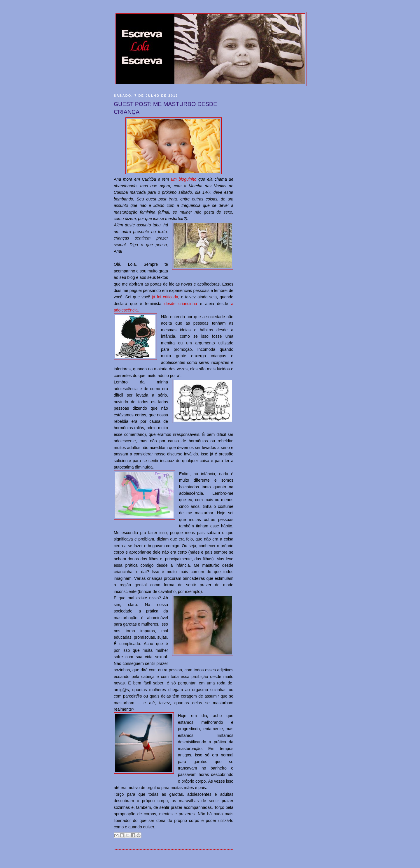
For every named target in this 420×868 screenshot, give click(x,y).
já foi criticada (165, 297)
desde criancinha (181, 304)
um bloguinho (184, 179)
